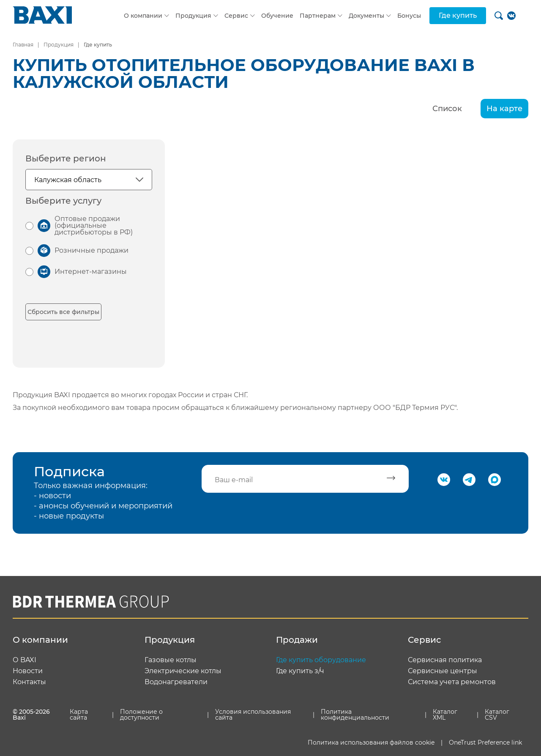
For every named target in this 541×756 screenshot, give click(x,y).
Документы (366, 16)
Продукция (193, 16)
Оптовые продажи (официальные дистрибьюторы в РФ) (94, 225)
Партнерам (318, 16)
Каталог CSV (497, 715)
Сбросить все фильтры (63, 312)
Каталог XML (445, 715)
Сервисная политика (445, 660)
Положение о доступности (141, 715)
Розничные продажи (92, 250)
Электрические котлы (183, 671)
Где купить (458, 15)
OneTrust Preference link (485, 742)
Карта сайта (79, 715)
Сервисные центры (443, 671)
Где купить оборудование (321, 660)
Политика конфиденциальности (355, 715)
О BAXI (25, 660)
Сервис (236, 16)
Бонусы (409, 16)
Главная (23, 45)
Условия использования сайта (253, 715)
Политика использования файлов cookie (371, 742)
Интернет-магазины (91, 272)
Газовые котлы (171, 660)
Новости (28, 671)
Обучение (277, 16)
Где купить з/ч (300, 671)
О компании (143, 16)
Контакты (29, 682)
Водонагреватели (176, 682)
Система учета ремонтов (452, 682)
